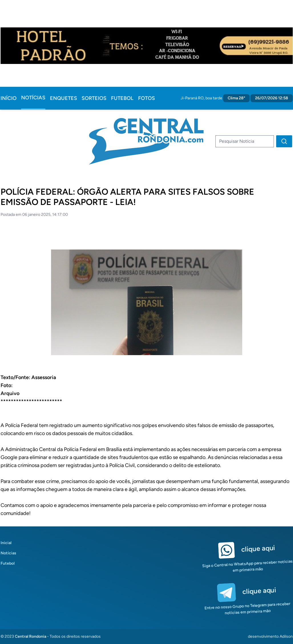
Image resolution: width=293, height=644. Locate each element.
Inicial (6, 543)
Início (9, 98)
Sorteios (94, 98)
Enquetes (63, 98)
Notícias (33, 98)
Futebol (122, 98)
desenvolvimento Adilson (270, 636)
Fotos (146, 98)
